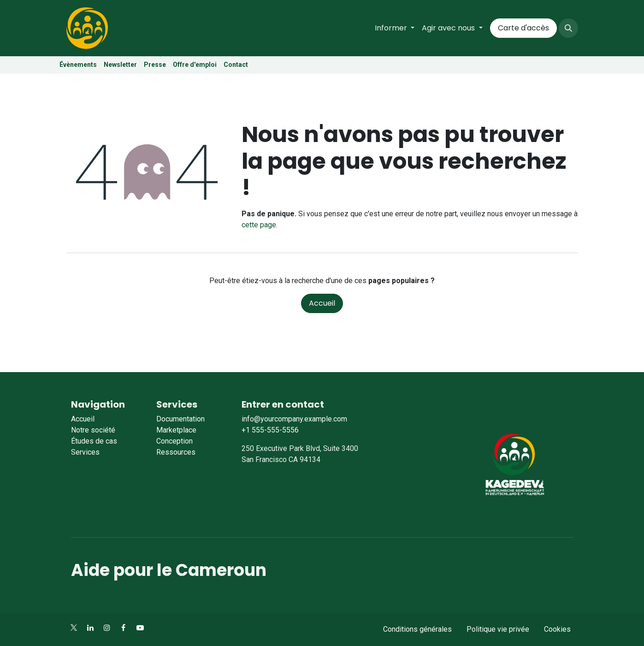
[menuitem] (395, 28)
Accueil (322, 303)
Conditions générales (417, 629)
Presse (155, 65)
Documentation (180, 419)
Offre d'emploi (195, 65)
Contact (236, 65)
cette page (259, 225)
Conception (174, 441)
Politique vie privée (498, 629)
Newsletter (120, 65)
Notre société (93, 430)
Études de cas (94, 441)
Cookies (557, 629)
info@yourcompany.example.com (294, 419)
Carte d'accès (523, 28)
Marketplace (176, 430)
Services (85, 452)
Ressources (176, 452)
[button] (568, 28)
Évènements (78, 65)
